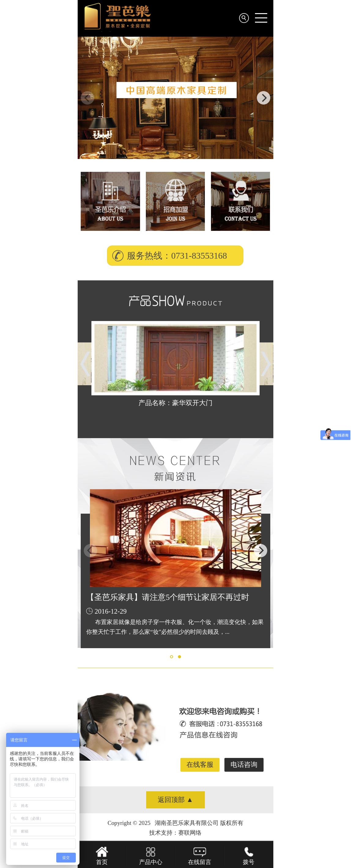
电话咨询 (244, 765)
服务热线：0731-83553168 (177, 256)
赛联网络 (190, 833)
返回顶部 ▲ (175, 800)
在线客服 (200, 765)
